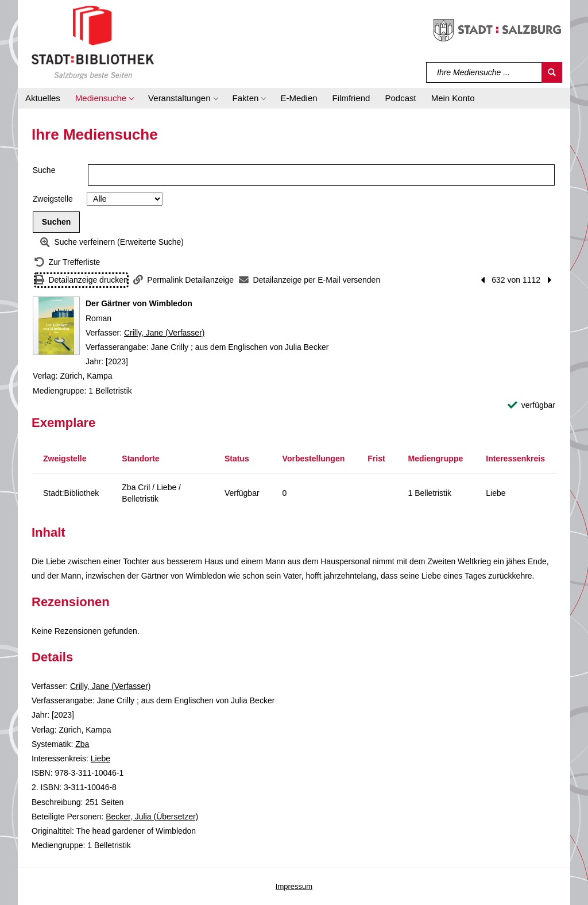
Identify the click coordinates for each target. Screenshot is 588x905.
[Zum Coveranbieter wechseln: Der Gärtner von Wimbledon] (56, 326)
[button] (104, 98)
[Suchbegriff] (484, 72)
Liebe (100, 758)
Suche (44, 170)
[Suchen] (552, 72)
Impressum (294, 886)
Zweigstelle (53, 199)
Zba (82, 744)
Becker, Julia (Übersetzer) (152, 817)
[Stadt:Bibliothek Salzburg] (93, 42)
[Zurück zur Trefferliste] (67, 262)
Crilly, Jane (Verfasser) (165, 333)
